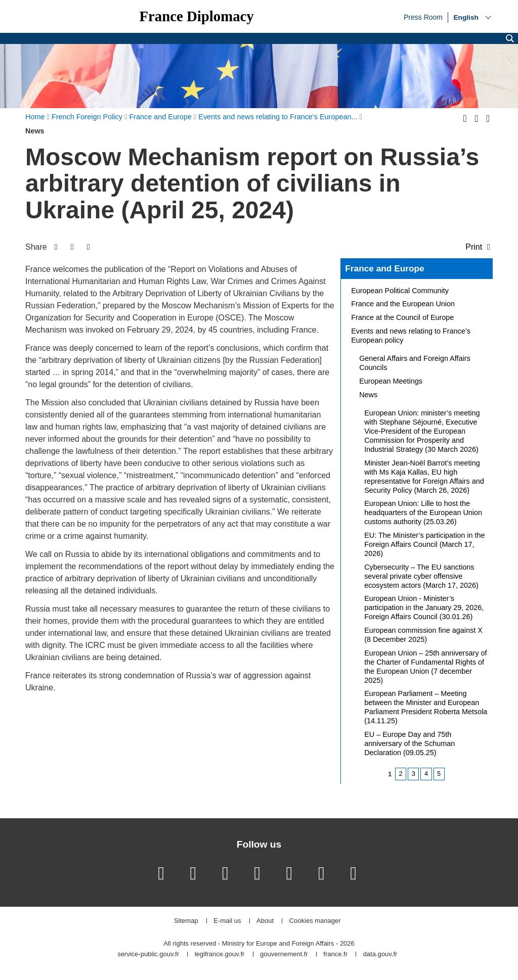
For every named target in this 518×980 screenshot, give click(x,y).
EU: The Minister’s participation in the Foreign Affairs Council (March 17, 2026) (424, 544)
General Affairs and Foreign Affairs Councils (415, 363)
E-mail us (227, 921)
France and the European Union (403, 304)
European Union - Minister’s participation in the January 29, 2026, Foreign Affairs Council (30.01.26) (424, 608)
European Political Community (400, 291)
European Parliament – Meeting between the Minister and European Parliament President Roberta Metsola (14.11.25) (426, 707)
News (368, 395)
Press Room (423, 17)
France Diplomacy (196, 16)
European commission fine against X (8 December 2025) (423, 635)
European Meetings (391, 381)
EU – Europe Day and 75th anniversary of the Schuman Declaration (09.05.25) (409, 743)
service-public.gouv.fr (148, 954)
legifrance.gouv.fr (220, 954)
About (265, 921)
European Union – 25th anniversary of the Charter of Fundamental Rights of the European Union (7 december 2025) (425, 667)
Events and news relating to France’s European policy (411, 336)
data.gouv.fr (380, 954)
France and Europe (384, 268)
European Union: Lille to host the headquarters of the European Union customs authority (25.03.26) (423, 512)
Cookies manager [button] (315, 921)
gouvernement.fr (284, 954)
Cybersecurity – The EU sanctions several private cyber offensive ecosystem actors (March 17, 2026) (421, 576)
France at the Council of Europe (402, 317)
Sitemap (186, 921)
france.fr (335, 954)
